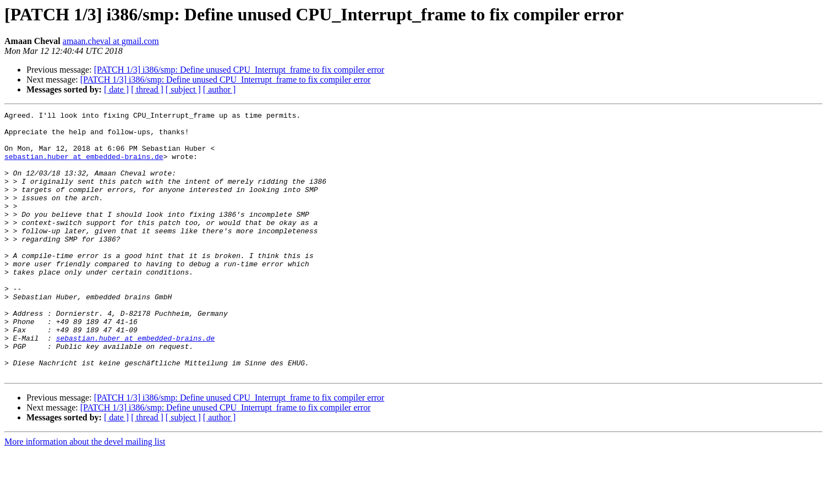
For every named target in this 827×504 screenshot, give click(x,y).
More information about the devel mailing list (85, 494)
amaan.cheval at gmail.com (111, 41)
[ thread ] (147, 89)
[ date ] (116, 89)
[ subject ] (183, 89)
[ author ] (220, 89)
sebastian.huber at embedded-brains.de (84, 166)
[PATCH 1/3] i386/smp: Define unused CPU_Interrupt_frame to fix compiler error (239, 70)
